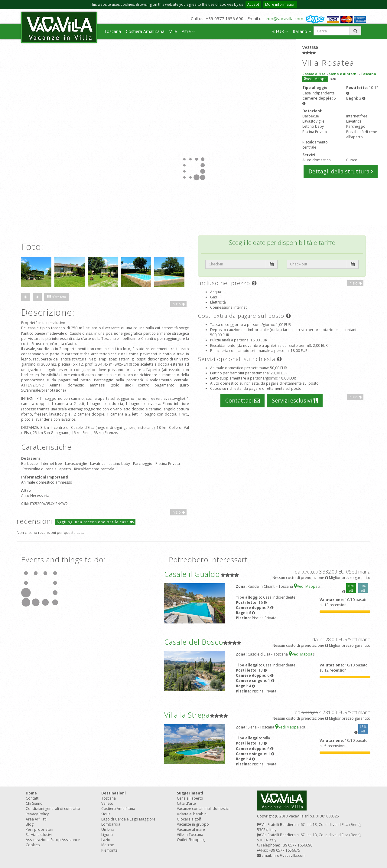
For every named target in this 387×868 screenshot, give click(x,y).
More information (280, 4)
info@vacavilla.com (285, 19)
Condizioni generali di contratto (53, 809)
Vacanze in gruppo (193, 824)
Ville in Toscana (190, 835)
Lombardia (111, 824)
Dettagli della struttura (341, 171)
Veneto (107, 803)
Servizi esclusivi (295, 400)
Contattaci (242, 400)
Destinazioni (114, 793)
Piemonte (109, 850)
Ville (173, 31)
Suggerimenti (190, 793)
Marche (108, 845)
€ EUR (280, 31)
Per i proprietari (39, 829)
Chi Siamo (34, 803)
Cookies (33, 845)
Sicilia (106, 814)
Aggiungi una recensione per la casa (95, 522)
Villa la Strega (187, 715)
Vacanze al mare (191, 829)
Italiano (302, 31)
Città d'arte (186, 803)
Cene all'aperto (190, 798)
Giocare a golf (189, 819)
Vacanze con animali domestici (203, 809)
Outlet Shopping (191, 840)
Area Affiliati (36, 819)
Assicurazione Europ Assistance (53, 840)
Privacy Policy (37, 814)
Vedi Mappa (315, 79)
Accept (253, 4)
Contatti (33, 798)
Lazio (106, 840)
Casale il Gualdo (192, 574)
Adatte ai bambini (192, 814)
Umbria (108, 829)
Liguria (107, 835)
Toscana (112, 31)
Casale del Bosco (194, 642)
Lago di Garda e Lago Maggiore (128, 819)
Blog (30, 824)
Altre (188, 31)
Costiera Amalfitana (145, 31)
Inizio (178, 304)
